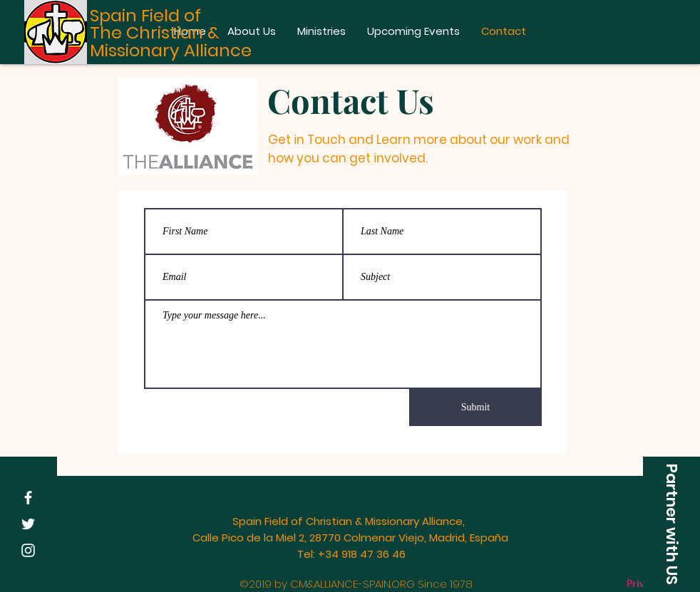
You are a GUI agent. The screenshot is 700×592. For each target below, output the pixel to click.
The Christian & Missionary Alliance (171, 41)
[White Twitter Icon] (28, 524)
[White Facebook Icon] (28, 498)
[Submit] (475, 407)
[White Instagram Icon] (28, 550)
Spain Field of (145, 15)
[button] (671, 524)
